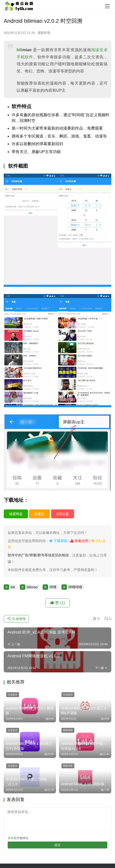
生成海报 (16, 619)
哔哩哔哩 (75, 587)
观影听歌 (44, 33)
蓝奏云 (39, 514)
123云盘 (63, 514)
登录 (11, 838)
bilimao (32, 587)
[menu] (107, 6)
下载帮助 (58, 541)
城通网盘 (16, 514)
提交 (57, 845)
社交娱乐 (13, 695)
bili (19, 50)
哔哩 (53, 587)
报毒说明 (79, 541)
